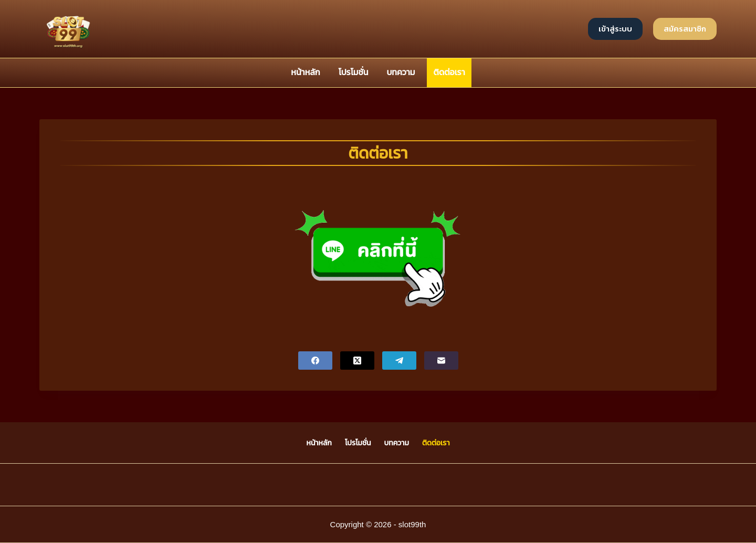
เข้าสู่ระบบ (615, 29)
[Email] (441, 361)
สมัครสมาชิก (685, 29)
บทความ (401, 72)
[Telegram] (399, 361)
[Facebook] (315, 361)
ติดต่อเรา (449, 72)
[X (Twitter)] (357, 361)
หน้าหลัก (305, 72)
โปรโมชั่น (354, 72)
